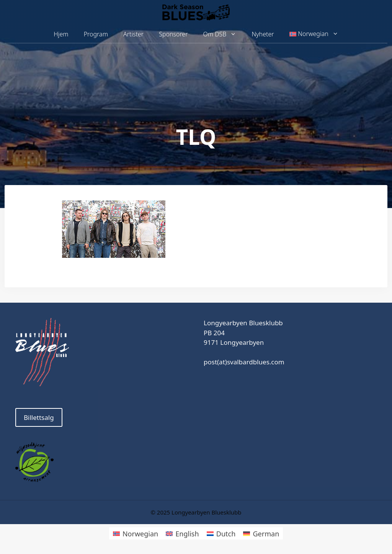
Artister (133, 34)
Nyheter (263, 34)
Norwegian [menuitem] (140, 534)
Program (96, 34)
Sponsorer (173, 34)
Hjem (61, 34)
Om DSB (224, 34)
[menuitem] (314, 34)
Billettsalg (39, 417)
